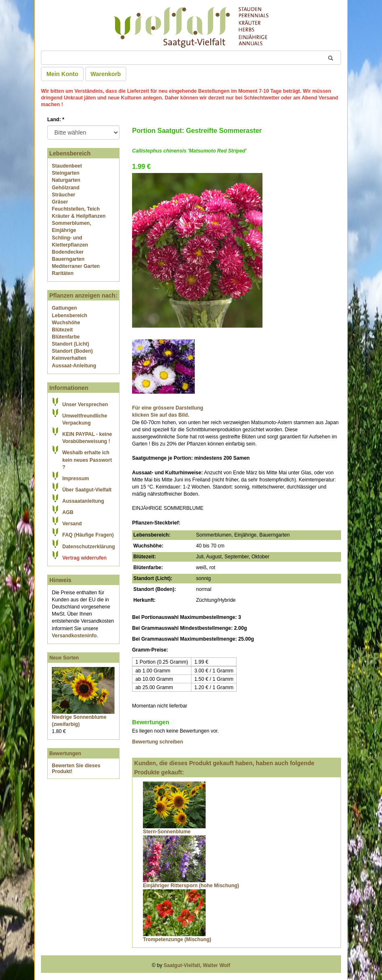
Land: (56, 120)
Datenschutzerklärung (89, 547)
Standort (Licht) (70, 344)
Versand (72, 524)
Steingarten (66, 173)
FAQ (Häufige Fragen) (88, 535)
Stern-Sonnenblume (167, 832)
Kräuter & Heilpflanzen (79, 216)
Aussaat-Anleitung (74, 366)
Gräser (60, 202)
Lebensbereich (70, 316)
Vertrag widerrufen (84, 558)
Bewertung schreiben (158, 742)
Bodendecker (68, 252)
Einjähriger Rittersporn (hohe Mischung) (191, 886)
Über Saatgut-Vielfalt (87, 490)
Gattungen (64, 308)
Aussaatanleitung (83, 501)
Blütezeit (62, 330)
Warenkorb (106, 74)
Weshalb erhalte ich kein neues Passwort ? (87, 460)
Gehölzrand (66, 188)
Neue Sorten (64, 658)
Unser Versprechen (85, 405)
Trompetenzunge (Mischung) (177, 939)
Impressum (76, 479)
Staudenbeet (67, 166)
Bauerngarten (68, 259)
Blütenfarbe (66, 337)
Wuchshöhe (66, 323)
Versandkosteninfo (74, 636)
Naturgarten (66, 180)
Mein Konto (62, 74)
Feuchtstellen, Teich (76, 209)
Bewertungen (65, 753)
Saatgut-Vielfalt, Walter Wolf (197, 965)
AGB (68, 512)
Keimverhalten (69, 358)
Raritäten (63, 273)
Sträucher (64, 195)
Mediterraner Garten (76, 266)
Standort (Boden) (72, 351)
